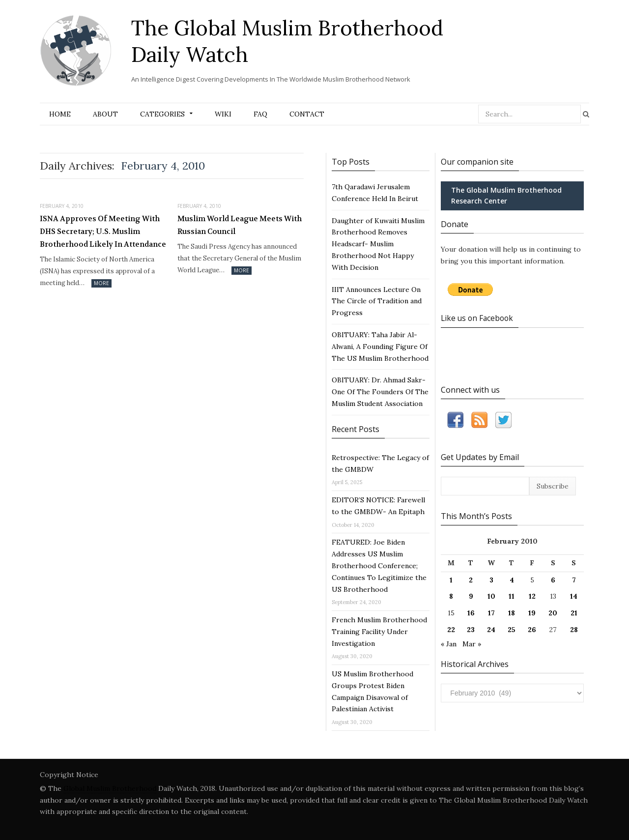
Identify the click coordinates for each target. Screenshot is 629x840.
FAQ (260, 114)
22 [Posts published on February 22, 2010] (451, 630)
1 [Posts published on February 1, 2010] (451, 579)
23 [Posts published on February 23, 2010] (471, 630)
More (101, 283)
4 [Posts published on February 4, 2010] (512, 579)
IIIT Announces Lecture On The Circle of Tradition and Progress (377, 301)
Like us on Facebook (478, 318)
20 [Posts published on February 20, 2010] (553, 613)
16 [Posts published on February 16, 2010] (471, 613)
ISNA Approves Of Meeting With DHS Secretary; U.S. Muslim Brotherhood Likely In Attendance (103, 231)
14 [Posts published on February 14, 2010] (574, 596)
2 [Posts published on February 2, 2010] (471, 579)
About (105, 114)
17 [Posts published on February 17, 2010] (491, 613)
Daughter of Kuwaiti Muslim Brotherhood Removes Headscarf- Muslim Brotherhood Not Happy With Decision (378, 244)
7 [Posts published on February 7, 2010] (574, 579)
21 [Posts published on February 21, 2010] (574, 613)
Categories (162, 114)
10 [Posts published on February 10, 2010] (491, 596)
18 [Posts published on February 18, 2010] (512, 613)
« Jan (449, 643)
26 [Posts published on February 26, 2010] (532, 630)
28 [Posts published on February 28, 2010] (574, 630)
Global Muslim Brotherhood (110, 788)
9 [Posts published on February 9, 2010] (471, 596)
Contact (307, 114)
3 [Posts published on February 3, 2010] (491, 579)
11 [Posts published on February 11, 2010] (512, 596)
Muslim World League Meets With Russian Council (240, 225)
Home (60, 114)
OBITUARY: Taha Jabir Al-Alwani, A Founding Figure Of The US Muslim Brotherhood (380, 347)
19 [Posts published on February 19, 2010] (532, 613)
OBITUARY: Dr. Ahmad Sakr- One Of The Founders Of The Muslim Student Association (380, 392)
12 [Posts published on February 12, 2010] (532, 596)
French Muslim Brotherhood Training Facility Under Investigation (379, 632)
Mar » (472, 643)
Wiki (223, 114)
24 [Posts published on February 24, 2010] (491, 630)
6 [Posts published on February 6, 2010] (553, 579)
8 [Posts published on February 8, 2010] (451, 596)
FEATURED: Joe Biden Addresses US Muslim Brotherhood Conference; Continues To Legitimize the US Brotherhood (379, 565)
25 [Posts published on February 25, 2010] (512, 630)
